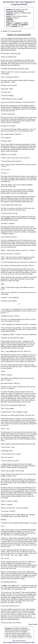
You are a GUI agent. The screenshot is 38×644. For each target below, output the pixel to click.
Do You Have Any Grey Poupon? (18, 2)
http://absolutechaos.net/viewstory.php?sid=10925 (19, 642)
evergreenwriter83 (19, 4)
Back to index (33, 624)
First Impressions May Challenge (17, 10)
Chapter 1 (5, 31)
